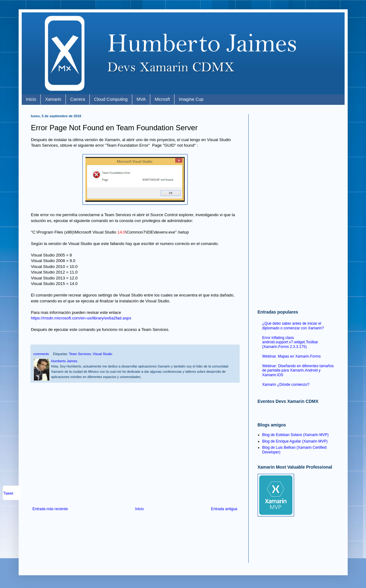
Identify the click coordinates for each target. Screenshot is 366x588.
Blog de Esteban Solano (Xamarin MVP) (296, 435)
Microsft (162, 99)
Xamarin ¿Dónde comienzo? (286, 385)
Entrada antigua (224, 509)
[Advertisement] (135, 456)
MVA (141, 99)
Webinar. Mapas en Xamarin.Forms (292, 356)
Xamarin (53, 99)
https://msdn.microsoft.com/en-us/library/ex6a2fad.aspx (82, 318)
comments (41, 354)
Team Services (80, 354)
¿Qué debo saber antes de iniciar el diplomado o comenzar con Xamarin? (293, 326)
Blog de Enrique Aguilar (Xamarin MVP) (295, 441)
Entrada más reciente (50, 509)
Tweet (8, 493)
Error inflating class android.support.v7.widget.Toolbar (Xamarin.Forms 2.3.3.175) (290, 342)
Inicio (31, 99)
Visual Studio (103, 354)
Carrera (77, 99)
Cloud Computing (111, 99)
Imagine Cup (191, 99)
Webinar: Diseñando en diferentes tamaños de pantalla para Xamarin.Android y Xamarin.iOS (298, 370)
